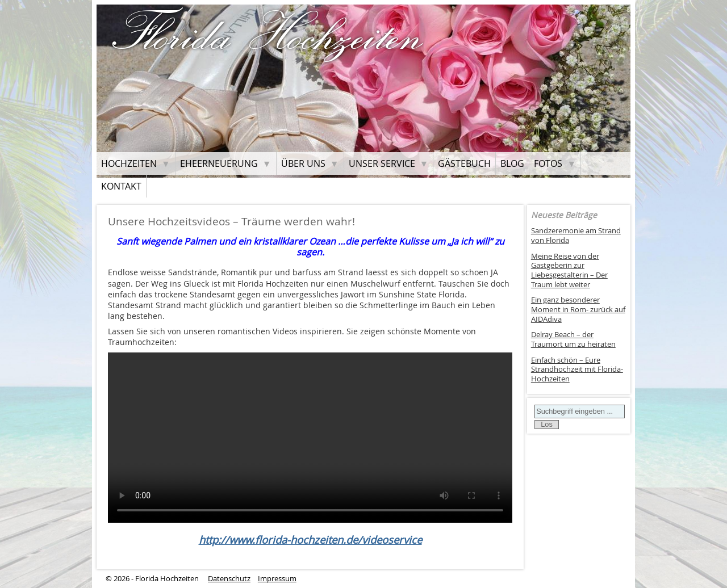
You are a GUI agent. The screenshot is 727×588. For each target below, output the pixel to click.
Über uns (303, 163)
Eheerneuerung (219, 163)
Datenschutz (229, 579)
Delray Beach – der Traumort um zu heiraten (573, 339)
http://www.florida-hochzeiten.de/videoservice (310, 540)
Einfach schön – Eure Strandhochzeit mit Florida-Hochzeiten (577, 369)
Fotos (548, 163)
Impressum (277, 579)
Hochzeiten (129, 163)
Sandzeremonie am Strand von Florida (576, 236)
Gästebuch (464, 163)
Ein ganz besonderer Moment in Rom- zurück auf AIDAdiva (578, 309)
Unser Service (382, 163)
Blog (512, 163)
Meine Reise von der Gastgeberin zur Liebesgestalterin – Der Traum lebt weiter (569, 270)
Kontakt (121, 186)
